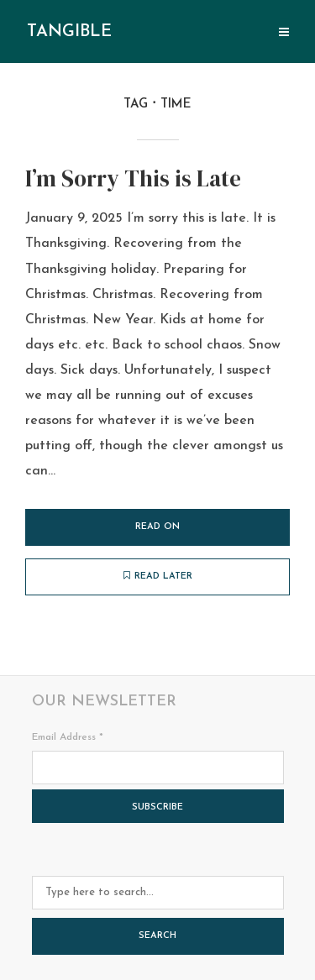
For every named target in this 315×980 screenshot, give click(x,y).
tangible (69, 32)
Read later (158, 576)
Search (157, 936)
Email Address (68, 737)
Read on (157, 527)
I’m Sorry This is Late (133, 179)
